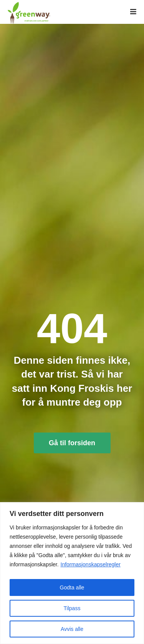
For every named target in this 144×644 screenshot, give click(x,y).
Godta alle (72, 587)
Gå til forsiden (72, 443)
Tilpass (72, 608)
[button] (133, 12)
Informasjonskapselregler (91, 564)
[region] (72, 573)
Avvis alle (72, 629)
